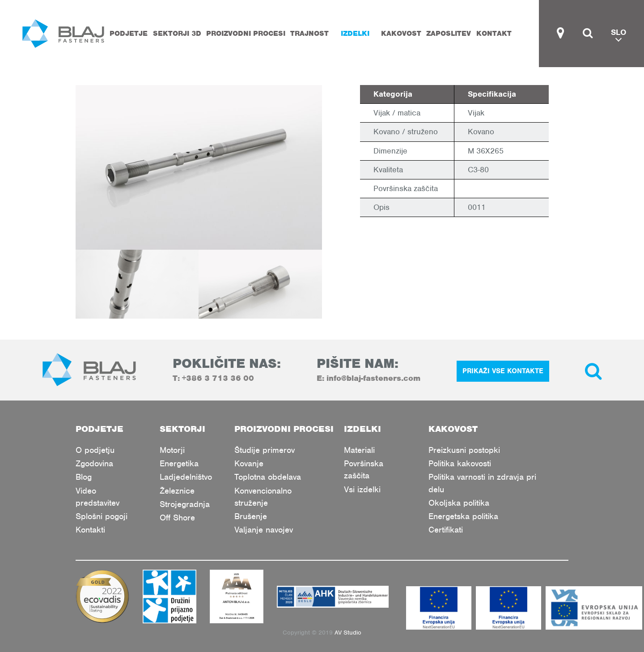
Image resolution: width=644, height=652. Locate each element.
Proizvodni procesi (246, 34)
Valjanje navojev (264, 530)
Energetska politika (463, 516)
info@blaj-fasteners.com (373, 378)
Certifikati (446, 530)
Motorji (172, 450)
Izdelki (355, 34)
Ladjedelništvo (186, 477)
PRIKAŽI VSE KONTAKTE (503, 371)
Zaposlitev (449, 34)
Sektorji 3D (177, 34)
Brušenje (251, 516)
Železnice (177, 491)
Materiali (359, 450)
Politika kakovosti (460, 463)
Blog (84, 477)
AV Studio (348, 633)
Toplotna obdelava (268, 477)
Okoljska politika (459, 503)
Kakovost (401, 34)
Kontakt (494, 34)
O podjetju (95, 450)
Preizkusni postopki (464, 450)
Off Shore (177, 518)
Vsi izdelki (362, 489)
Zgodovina (94, 463)
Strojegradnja (185, 504)
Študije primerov (265, 450)
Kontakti (90, 530)
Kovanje (249, 463)
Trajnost (309, 34)
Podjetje (129, 34)
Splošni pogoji (102, 516)
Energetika (179, 463)
